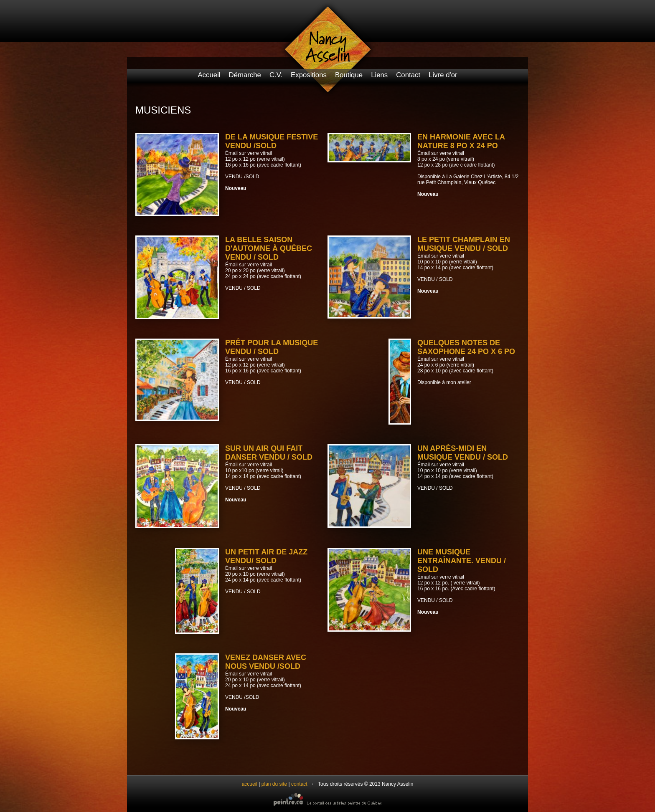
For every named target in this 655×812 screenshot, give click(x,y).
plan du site (274, 784)
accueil (250, 784)
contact (299, 784)
